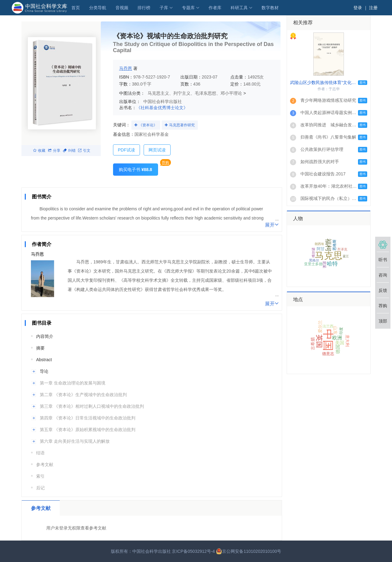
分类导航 (98, 8)
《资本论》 (148, 125)
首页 (76, 8)
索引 (40, 476)
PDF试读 (126, 150)
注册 (373, 8)
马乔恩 (126, 68)
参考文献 (45, 465)
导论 (44, 371)
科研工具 (239, 8)
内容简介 (45, 336)
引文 (84, 151)
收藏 (39, 151)
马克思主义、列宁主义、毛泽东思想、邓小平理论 (195, 93)
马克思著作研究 (182, 125)
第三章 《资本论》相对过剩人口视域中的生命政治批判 (92, 406)
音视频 (122, 8)
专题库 (188, 8)
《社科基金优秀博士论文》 (162, 108)
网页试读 (157, 150)
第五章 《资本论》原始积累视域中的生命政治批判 (88, 430)
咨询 (383, 275)
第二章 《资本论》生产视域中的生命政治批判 (83, 395)
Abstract (44, 360)
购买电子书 (136, 170)
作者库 (215, 8)
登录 (358, 8)
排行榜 (144, 8)
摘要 (40, 348)
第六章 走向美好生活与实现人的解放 (75, 441)
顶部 (383, 321)
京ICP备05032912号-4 (193, 551)
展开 (272, 224)
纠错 (69, 151)
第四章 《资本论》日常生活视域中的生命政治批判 (88, 418)
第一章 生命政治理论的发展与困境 (73, 383)
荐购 (165, 162)
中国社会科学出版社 (163, 101)
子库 (164, 8)
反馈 (383, 290)
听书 (383, 260)
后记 (40, 488)
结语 (40, 453)
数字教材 (270, 8)
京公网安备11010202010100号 (249, 551)
